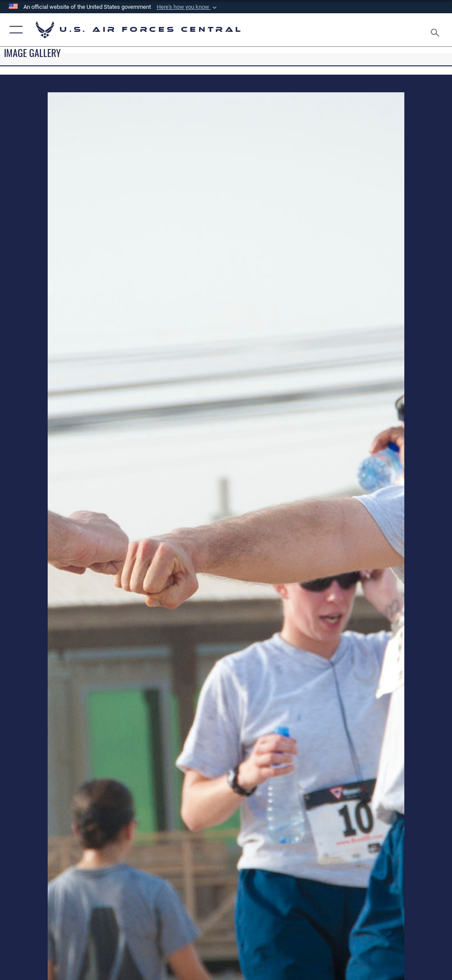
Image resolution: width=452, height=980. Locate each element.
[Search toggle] (437, 30)
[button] (188, 7)
